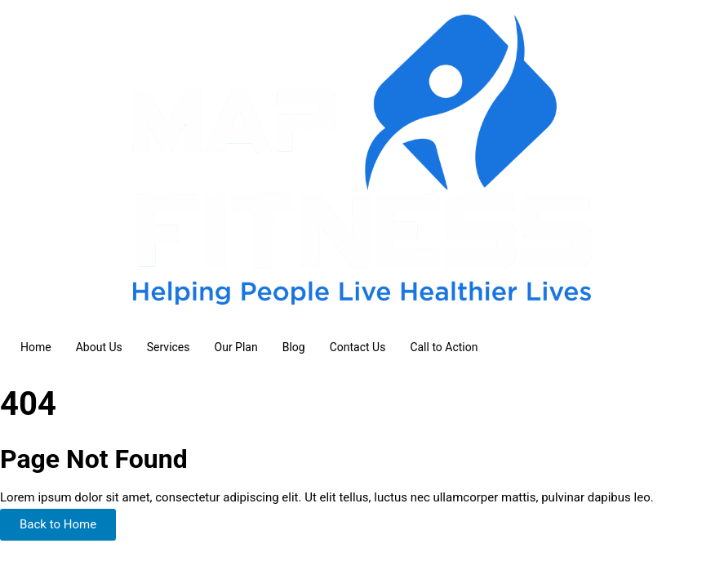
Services (169, 347)
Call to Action (444, 347)
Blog (294, 347)
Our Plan (236, 347)
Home (36, 347)
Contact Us (358, 347)
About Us (99, 347)
